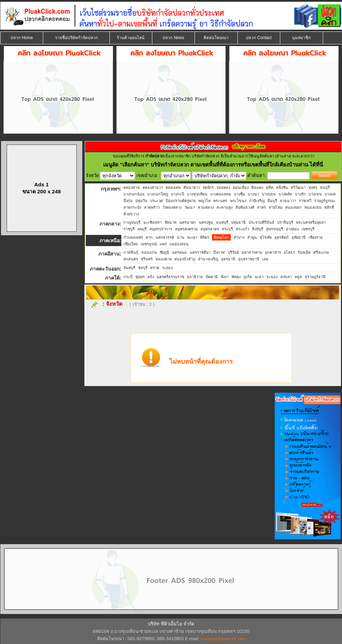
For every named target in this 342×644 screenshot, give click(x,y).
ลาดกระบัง (132, 207)
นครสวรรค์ (165, 237)
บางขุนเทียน (197, 194)
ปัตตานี (212, 277)
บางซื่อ (240, 194)
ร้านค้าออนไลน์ (131, 38)
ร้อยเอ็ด (304, 252)
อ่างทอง (292, 229)
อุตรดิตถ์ (282, 237)
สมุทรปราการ (161, 229)
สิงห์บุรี (258, 229)
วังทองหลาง (172, 207)
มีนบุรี (272, 201)
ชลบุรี (143, 268)
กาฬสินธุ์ (131, 252)
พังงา (225, 277)
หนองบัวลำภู (185, 259)
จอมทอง (223, 187)
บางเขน (315, 194)
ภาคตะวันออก (105, 269)
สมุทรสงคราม (186, 229)
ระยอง (167, 268)
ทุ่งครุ (313, 187)
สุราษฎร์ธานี (315, 277)
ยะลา (259, 277)
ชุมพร (140, 277)
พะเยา (192, 237)
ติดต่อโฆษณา (216, 38)
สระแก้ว (242, 229)
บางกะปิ (177, 194)
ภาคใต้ (112, 278)
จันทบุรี (129, 268)
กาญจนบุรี (132, 222)
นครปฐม (206, 222)
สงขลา (286, 277)
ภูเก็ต (248, 277)
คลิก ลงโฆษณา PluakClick (59, 53)
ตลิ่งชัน (282, 187)
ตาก (149, 237)
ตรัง (151, 277)
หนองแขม (313, 207)
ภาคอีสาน (109, 254)
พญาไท (204, 201)
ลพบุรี (142, 229)
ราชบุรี (129, 229)
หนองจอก (293, 207)
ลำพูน (252, 237)
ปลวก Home (22, 38)
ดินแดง (257, 187)
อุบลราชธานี (249, 259)
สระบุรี (227, 229)
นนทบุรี (222, 222)
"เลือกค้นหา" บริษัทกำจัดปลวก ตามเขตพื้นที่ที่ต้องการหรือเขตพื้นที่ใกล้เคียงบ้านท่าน (215, 165)
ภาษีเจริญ (257, 201)
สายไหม (276, 207)
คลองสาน (132, 187)
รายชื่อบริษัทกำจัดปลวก (77, 38)
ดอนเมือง (241, 187)
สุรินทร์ (147, 259)
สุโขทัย (266, 237)
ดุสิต (270, 187)
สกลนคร (131, 259)
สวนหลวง (206, 207)
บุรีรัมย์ (233, 252)
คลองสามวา (153, 187)
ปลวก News (173, 38)
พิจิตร (205, 237)
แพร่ (163, 244)
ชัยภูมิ (164, 252)
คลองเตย (173, 187)
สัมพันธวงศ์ (245, 207)
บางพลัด (285, 194)
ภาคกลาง (109, 224)
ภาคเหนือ (109, 240)
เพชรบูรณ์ (149, 244)
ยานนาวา (288, 201)
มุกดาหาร (273, 252)
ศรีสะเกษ (321, 252)
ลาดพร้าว (152, 207)
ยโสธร (289, 252)
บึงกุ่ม (128, 201)
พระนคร (220, 201)
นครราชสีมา (200, 252)
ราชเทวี (305, 201)
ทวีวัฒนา (298, 187)
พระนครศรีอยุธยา (311, 222)
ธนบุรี (325, 187)
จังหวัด (114, 304)
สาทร (261, 207)
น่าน (181, 237)
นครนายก (188, 222)
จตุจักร (208, 187)
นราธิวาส (195, 277)
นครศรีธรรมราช (170, 277)
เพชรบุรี (308, 229)
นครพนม (179, 252)
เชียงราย (316, 237)
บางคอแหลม (221, 194)
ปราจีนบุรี (285, 222)
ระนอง (272, 277)
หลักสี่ (329, 207)
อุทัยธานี (299, 237)
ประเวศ (157, 201)
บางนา (253, 194)
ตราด (155, 268)
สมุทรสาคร (210, 229)
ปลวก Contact (259, 38)
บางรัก (300, 194)
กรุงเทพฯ (110, 189)
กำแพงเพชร (133, 237)
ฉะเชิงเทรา (153, 222)
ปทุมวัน (141, 201)
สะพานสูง (225, 207)
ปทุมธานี (238, 222)
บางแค (330, 194)
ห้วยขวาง (131, 214)
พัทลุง (236, 277)
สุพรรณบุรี (275, 229)
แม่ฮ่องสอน (179, 244)
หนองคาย (164, 259)
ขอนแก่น (149, 252)
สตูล (298, 277)
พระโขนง (238, 201)
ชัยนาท (170, 222)
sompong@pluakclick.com (223, 639)
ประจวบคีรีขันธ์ (261, 222)
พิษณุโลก (221, 237)
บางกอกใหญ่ (158, 194)
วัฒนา (190, 207)
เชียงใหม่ (131, 244)
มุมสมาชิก (301, 38)
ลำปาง (239, 237)
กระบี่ (128, 277)
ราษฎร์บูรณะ (325, 201)
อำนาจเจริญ (208, 259)
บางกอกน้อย (134, 194)
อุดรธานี (228, 259)
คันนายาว (192, 187)
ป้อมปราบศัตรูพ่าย (181, 201)
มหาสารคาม (252, 252)
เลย (265, 259)
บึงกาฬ (219, 252)
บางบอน (269, 194)
